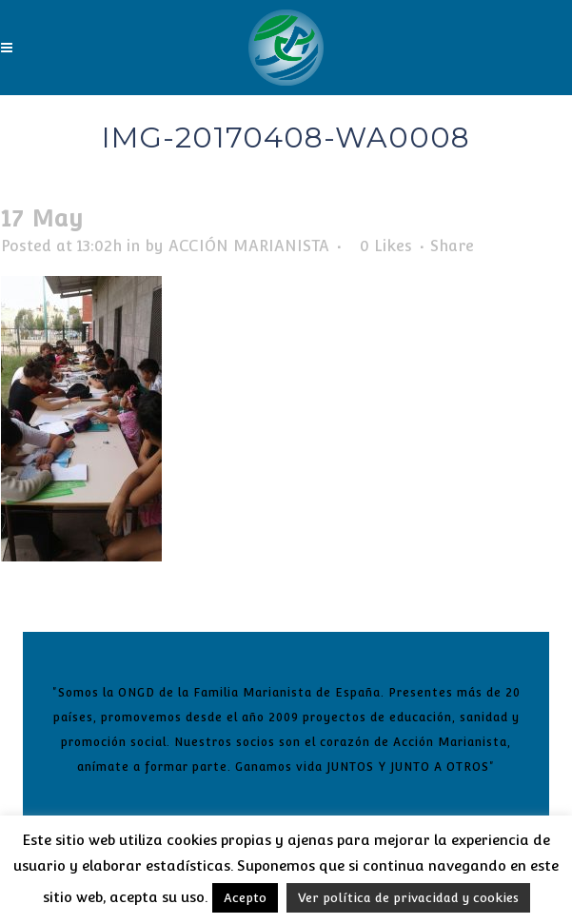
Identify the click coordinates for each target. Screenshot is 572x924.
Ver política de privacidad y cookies (408, 898)
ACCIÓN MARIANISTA (249, 246)
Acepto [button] (245, 898)
